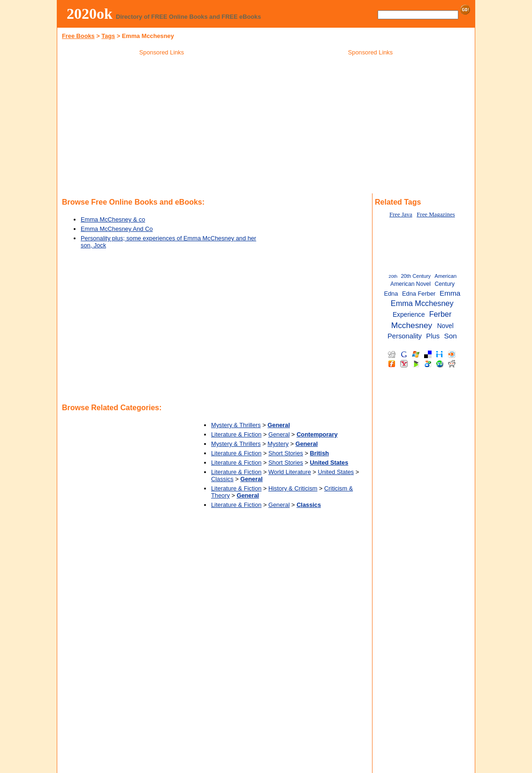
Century (445, 284)
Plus (433, 336)
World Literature (290, 472)
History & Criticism (293, 488)
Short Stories (286, 453)
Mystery (278, 444)
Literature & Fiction (236, 434)
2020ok (90, 14)
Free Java (401, 214)
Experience (409, 315)
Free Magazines (436, 214)
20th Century (416, 276)
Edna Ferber (419, 294)
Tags (108, 36)
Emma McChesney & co (113, 219)
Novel (445, 326)
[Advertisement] (162, 126)
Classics (222, 479)
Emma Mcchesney (422, 303)
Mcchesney (412, 325)
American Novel (410, 284)
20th (393, 276)
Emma (450, 293)
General (279, 434)
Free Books (78, 36)
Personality (405, 336)
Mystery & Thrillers (236, 425)
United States (336, 472)
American (445, 276)
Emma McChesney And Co (117, 229)
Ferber (441, 314)
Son (450, 336)
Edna (391, 294)
